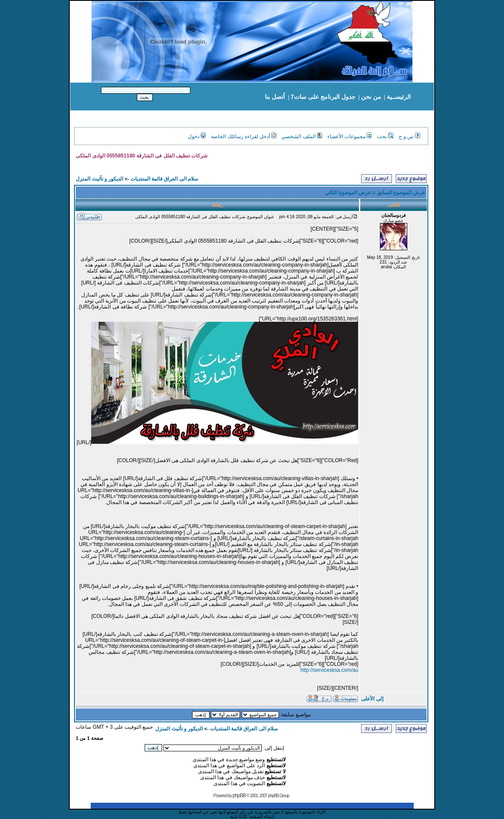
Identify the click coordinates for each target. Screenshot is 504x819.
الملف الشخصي (302, 136)
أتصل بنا (275, 97)
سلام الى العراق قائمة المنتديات (164, 179)
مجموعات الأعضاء (350, 136)
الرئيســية (399, 97)
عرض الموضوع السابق (401, 193)
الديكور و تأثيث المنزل (99, 179)
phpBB (239, 795)
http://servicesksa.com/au (329, 670)
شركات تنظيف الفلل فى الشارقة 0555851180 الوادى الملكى (142, 156)
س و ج (410, 136)
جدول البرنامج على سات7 (323, 97)
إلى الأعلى (372, 699)
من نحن (371, 97)
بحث (385, 136)
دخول (197, 136)
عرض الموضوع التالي (348, 193)
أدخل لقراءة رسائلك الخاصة (244, 136)
